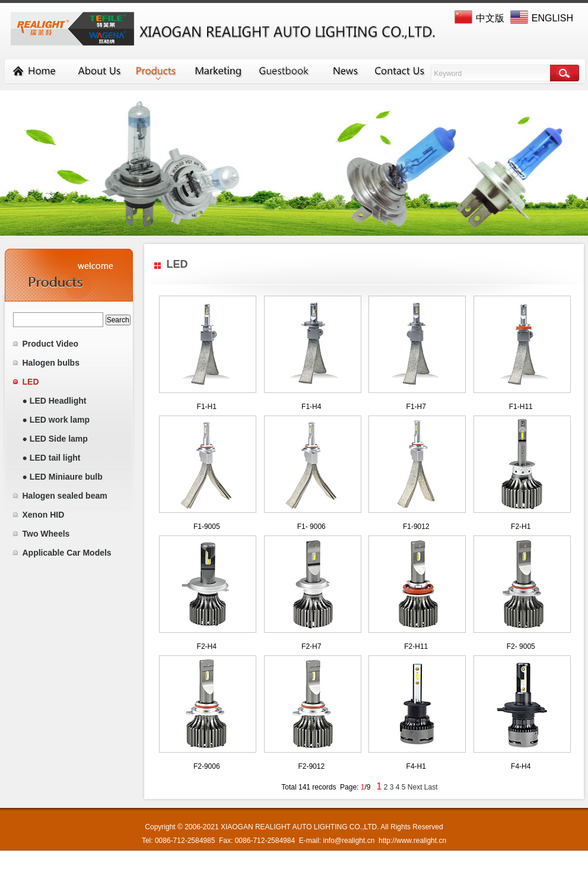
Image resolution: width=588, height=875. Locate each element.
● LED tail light (52, 458)
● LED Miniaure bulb (63, 477)
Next (415, 787)
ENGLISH (552, 18)
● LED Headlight (55, 401)
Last (431, 787)
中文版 (490, 18)
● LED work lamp (56, 420)
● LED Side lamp (55, 439)
